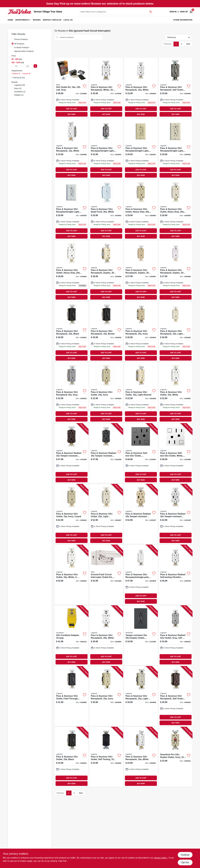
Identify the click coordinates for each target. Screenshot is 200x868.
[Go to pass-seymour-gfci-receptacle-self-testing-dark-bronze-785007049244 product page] (176, 696)
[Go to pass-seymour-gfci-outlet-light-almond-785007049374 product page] (106, 514)
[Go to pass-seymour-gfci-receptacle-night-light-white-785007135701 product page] (71, 210)
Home (10, 20)
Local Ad (68, 20)
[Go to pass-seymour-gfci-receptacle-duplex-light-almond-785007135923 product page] (106, 270)
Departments (22, 20)
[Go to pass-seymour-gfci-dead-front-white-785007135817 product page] (106, 210)
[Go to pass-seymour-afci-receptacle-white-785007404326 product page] (106, 88)
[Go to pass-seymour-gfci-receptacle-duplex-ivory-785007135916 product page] (141, 270)
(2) (18, 88)
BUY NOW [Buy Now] (72, 114)
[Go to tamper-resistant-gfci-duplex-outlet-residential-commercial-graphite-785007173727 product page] (141, 635)
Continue (185, 855)
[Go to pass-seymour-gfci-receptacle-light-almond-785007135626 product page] (176, 331)
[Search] (151, 12)
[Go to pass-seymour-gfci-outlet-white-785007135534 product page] (176, 392)
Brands (37, 20)
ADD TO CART (71, 109)
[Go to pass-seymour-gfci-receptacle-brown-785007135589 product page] (106, 331)
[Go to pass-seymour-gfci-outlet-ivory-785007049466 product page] (71, 514)
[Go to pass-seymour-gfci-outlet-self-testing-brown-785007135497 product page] (106, 757)
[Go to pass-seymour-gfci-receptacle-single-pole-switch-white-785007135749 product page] (141, 575)
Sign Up (184, 12)
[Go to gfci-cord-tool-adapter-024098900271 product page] (71, 635)
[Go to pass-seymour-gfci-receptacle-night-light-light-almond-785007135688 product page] (176, 149)
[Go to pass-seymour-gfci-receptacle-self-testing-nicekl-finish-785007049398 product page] (176, 88)
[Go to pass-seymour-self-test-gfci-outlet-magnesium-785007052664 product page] (141, 453)
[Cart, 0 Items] (191, 12)
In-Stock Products (22, 47)
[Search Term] (116, 12)
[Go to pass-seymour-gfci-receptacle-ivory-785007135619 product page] (141, 331)
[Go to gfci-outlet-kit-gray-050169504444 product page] (71, 88)
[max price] (28, 66)
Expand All (26, 74)
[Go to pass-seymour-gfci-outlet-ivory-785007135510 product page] (106, 392)
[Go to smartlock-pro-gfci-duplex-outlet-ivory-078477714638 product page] (176, 757)
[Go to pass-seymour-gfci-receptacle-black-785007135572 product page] (71, 331)
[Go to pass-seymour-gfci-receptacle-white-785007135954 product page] (106, 635)
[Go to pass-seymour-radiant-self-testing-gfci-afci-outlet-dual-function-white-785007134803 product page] (176, 575)
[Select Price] (35, 66)
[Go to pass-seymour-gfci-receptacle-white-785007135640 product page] (141, 757)
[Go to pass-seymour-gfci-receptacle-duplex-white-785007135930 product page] (176, 270)
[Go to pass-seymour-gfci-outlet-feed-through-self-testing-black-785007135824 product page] (71, 696)
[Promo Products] (13, 39)
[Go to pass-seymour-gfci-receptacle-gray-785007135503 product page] (71, 392)
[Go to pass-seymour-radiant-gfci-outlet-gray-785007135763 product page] (176, 635)
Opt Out (185, 862)
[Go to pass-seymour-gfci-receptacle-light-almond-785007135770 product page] (141, 696)
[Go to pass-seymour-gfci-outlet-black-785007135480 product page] (71, 757)
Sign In (173, 12)
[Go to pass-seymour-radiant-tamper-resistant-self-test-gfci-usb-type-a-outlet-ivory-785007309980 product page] (141, 514)
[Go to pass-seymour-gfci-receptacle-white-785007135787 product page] (71, 149)
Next (188, 44)
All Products (19, 44)
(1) (20, 92)
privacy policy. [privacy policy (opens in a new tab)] (161, 858)
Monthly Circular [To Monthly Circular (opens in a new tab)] (52, 20)
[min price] (16, 66)
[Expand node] (13, 77)
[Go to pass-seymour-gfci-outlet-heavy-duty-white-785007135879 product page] (71, 270)
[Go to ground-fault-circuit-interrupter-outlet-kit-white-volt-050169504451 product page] (106, 575)
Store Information (183, 20)
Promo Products (21, 39)
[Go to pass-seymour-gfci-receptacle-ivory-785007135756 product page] (106, 696)
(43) (20, 85)
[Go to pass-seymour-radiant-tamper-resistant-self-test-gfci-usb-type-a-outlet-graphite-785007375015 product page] (106, 453)
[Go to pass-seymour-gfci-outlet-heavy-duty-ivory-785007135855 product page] (141, 210)
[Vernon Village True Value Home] (20, 12)
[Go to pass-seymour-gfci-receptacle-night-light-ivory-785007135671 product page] (141, 149)
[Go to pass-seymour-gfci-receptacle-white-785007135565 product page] (141, 88)
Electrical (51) (19, 78)
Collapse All (16, 74)
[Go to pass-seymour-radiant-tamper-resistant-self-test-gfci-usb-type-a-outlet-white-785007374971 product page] (176, 514)
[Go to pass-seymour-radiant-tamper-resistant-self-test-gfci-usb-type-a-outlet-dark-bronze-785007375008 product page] (71, 453)
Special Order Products (24, 51)
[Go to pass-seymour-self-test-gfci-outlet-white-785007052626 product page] (176, 453)
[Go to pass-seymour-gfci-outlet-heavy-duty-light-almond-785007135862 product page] (176, 210)
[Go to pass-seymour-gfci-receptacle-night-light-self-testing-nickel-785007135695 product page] (106, 149)
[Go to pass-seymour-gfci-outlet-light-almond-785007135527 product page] (141, 392)
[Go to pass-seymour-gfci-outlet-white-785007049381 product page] (71, 575)
